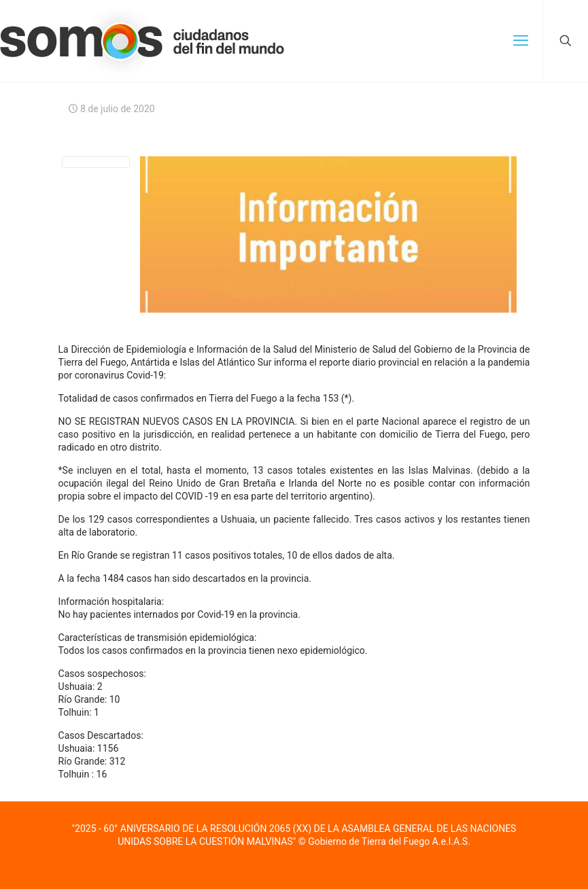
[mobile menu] (521, 41)
